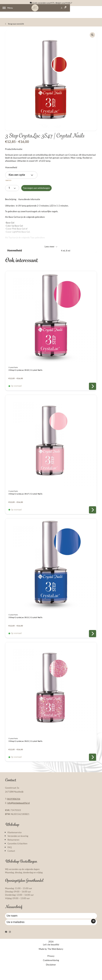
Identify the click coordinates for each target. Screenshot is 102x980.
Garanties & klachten (17, 850)
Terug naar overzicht (14, 27)
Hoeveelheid (11, 174)
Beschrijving (11, 205)
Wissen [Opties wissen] (11, 187)
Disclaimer (51, 977)
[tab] (11, 206)
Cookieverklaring (51, 973)
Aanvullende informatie (29, 205)
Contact (11, 857)
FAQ (10, 853)
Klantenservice (15, 839)
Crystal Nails (13, 374)
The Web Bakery (55, 961)
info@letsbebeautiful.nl (19, 809)
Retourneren (13, 846)
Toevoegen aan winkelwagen (36, 194)
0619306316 (14, 805)
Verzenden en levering (18, 842)
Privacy (51, 968)
